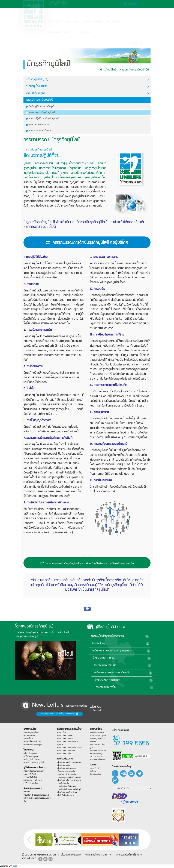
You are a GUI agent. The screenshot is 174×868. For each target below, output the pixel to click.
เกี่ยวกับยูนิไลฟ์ (56, 21)
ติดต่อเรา (95, 766)
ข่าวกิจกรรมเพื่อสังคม (33, 785)
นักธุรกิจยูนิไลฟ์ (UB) (87, 80)
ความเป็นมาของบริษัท (97, 732)
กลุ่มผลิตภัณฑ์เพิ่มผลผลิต (67, 769)
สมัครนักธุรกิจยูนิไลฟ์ (33, 730)
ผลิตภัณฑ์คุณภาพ (67, 759)
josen (15, 866)
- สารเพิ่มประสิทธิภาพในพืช (67, 775)
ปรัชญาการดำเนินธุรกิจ (97, 735)
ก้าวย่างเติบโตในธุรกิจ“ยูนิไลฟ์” (35, 762)
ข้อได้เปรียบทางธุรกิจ (33, 756)
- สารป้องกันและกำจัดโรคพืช (68, 788)
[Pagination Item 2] (89, 556)
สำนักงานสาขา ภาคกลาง (140, 658)
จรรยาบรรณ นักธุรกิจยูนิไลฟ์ (40, 113)
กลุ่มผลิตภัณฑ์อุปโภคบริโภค (68, 795)
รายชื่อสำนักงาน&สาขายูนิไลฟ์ (69, 728)
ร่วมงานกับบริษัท (96, 769)
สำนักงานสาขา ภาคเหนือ (139, 666)
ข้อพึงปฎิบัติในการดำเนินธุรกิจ (41, 107)
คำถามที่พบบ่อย (96, 776)
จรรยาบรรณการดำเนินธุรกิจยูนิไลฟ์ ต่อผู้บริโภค (87, 243)
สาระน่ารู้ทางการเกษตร (34, 791)
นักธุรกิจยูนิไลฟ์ (108, 70)
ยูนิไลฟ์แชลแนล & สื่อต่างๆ (61, 32)
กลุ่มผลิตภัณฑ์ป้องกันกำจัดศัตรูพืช (69, 781)
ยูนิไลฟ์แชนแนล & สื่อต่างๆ (35, 768)
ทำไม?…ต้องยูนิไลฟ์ (33, 752)
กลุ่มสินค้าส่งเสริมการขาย (67, 798)
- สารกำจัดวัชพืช (66, 786)
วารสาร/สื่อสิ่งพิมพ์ (33, 779)
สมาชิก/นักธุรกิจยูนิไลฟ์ (92, 21)
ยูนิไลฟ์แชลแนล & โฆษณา (34, 781)
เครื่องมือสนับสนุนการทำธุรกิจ (35, 772)
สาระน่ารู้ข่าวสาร (82, 32)
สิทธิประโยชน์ (22, 633)
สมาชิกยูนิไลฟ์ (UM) (87, 87)
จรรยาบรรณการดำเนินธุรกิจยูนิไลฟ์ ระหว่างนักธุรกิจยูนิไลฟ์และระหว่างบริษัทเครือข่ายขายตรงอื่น (87, 563)
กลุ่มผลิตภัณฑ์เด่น (66, 766)
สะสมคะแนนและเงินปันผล (38, 131)
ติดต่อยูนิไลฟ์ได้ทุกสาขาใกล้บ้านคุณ (149, 636)
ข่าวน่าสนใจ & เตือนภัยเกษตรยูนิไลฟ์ (36, 796)
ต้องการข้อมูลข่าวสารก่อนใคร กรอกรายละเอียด (39, 714)
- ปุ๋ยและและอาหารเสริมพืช (67, 772)
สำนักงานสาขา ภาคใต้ (134, 687)
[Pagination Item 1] (85, 556)
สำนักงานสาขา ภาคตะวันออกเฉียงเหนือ (145, 673)
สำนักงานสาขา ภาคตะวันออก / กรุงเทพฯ (149, 651)
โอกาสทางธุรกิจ (72, 21)
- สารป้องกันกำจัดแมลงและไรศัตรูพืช (69, 791)
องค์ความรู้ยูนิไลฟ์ (33, 775)
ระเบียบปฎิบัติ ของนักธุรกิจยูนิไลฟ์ (42, 119)
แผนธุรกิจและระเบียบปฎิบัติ (134, 70)
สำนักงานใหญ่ (138, 644)
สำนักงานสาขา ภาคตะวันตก (138, 680)
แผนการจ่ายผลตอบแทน (38, 125)
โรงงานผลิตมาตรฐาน (97, 754)
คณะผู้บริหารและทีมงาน (97, 751)
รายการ (129, 4)
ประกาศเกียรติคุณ (87, 93)
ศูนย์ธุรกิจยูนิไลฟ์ (114, 21)
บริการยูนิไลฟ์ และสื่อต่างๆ (34, 740)
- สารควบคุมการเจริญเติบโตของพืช (69, 778)
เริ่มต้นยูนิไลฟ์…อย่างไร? (34, 759)
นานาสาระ (31, 796)
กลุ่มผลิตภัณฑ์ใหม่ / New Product (69, 763)
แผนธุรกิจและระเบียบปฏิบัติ (34, 743)
